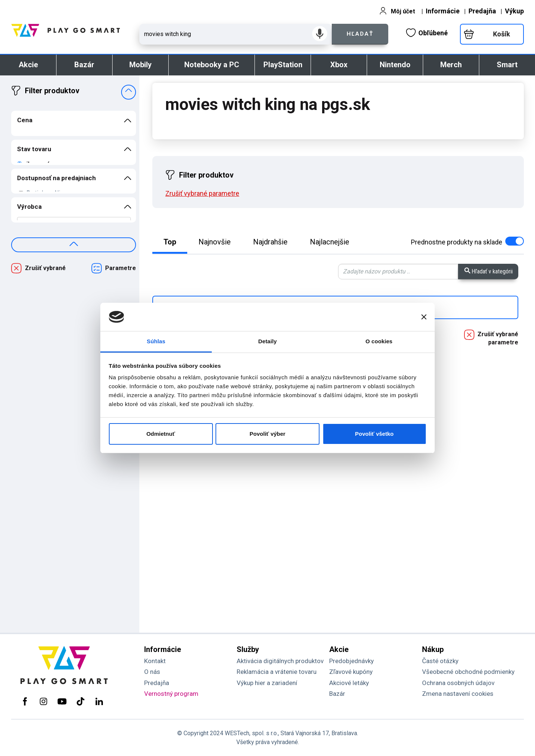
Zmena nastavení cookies (458, 694)
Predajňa (482, 11)
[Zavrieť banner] (424, 317)
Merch (451, 65)
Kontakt (155, 661)
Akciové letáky (349, 683)
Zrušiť (202, 193)
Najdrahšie (270, 242)
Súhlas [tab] (156, 341)
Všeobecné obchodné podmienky (468, 672)
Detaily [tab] (267, 341)
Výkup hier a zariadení (267, 683)
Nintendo (395, 65)
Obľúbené (427, 33)
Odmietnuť (161, 434)
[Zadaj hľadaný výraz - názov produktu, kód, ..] (236, 34)
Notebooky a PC (212, 65)
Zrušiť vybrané (45, 268)
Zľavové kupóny (351, 672)
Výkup (514, 11)
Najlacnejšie (330, 242)
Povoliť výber (267, 434)
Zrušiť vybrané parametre (498, 338)
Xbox (339, 65)
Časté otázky (440, 661)
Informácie (443, 11)
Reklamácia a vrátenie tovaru (277, 672)
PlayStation (283, 65)
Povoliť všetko (374, 434)
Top (170, 242)
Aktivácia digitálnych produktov (280, 661)
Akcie (28, 65)
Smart (507, 65)
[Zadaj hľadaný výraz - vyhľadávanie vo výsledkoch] (398, 272)
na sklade (467, 242)
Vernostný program (171, 694)
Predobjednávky (351, 661)
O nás (152, 672)
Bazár (84, 65)
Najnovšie (215, 242)
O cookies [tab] (379, 341)
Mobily (140, 65)
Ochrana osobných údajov (458, 683)
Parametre (121, 268)
